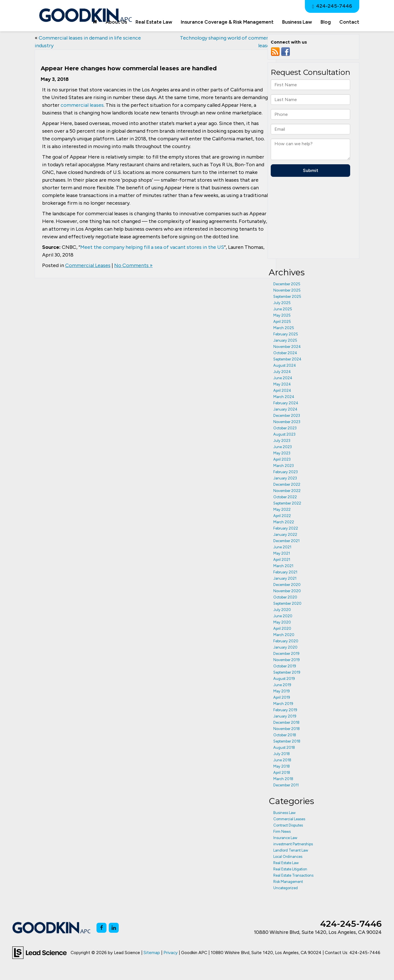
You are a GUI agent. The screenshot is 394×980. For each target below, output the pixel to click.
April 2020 (282, 629)
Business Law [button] (297, 22)
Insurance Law (285, 838)
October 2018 (285, 735)
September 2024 (287, 359)
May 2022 (282, 510)
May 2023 (282, 453)
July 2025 (282, 303)
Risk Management (288, 882)
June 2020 (283, 616)
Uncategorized (286, 888)
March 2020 (284, 635)
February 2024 (286, 403)
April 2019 (282, 697)
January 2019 (285, 716)
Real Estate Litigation (290, 869)
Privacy (171, 953)
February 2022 (286, 528)
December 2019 (286, 654)
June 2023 (283, 447)
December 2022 (287, 484)
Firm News (282, 832)
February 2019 (285, 710)
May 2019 (282, 691)
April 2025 (282, 322)
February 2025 (286, 334)
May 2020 (282, 622)
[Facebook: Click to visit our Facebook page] (101, 928)
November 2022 (287, 491)
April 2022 (282, 516)
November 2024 (287, 347)
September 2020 (287, 603)
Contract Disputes (288, 825)
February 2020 (286, 641)
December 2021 (286, 541)
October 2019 (285, 666)
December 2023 (287, 416)
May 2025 (282, 315)
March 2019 (283, 704)
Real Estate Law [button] (154, 22)
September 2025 (287, 297)
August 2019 (284, 679)
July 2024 (282, 372)
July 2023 (282, 441)
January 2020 (285, 647)
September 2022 (287, 503)
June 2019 (282, 685)
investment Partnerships (293, 844)
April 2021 (282, 560)
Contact (349, 22)
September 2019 (287, 672)
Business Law (284, 813)
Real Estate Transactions (293, 875)
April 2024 (282, 390)
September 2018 (287, 741)
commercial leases (82, 105)
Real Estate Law (286, 863)
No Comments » (133, 265)
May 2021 (282, 553)
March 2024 (284, 397)
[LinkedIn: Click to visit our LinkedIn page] (114, 928)
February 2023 (286, 472)
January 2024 (285, 409)
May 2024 (282, 384)
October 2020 (285, 597)
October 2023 (285, 428)
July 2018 (282, 754)
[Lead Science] (39, 952)
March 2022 (284, 522)
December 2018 (286, 722)
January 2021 (285, 578)
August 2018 (284, 748)
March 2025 (284, 328)
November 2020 (287, 591)
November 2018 (287, 729)
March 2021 (283, 566)
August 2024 (285, 365)
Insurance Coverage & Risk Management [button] (227, 22)
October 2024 (285, 353)
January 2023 (285, 478)
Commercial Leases (88, 265)
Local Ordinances (288, 857)
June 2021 (282, 547)
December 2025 (287, 284)
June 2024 (283, 378)
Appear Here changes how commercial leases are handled (129, 68)
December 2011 (286, 785)
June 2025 (283, 309)
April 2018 (282, 773)
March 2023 (284, 466)
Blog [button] (326, 22)
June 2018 (282, 760)
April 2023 (282, 459)
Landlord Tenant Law (291, 850)
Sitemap (152, 953)
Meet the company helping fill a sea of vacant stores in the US (152, 247)
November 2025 (287, 290)
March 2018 (283, 779)
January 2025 (285, 340)
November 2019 (287, 660)
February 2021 (285, 572)
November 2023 (287, 422)
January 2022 (285, 535)
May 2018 (282, 766)
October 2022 (285, 497)
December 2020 (287, 585)
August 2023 (284, 434)
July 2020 (282, 610)
